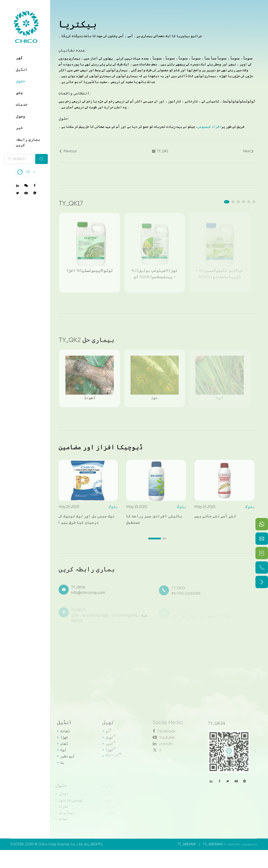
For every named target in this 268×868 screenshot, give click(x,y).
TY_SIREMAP (187, 844)
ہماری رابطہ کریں (28, 142)
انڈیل (22, 70)
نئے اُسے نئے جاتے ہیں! (212, 516)
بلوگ (110, 507)
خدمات (22, 105)
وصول (21, 116)
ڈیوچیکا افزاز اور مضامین (101, 447)
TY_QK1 (160, 151)
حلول (21, 81)
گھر (19, 58)
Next (249, 151)
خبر (19, 128)
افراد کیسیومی (209, 126)
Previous (68, 151)
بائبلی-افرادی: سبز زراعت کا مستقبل (151, 519)
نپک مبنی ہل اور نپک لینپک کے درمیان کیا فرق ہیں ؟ (83, 519)
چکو (19, 93)
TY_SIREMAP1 (213, 844)
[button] (227, 202)
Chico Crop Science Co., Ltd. (61, 844)
